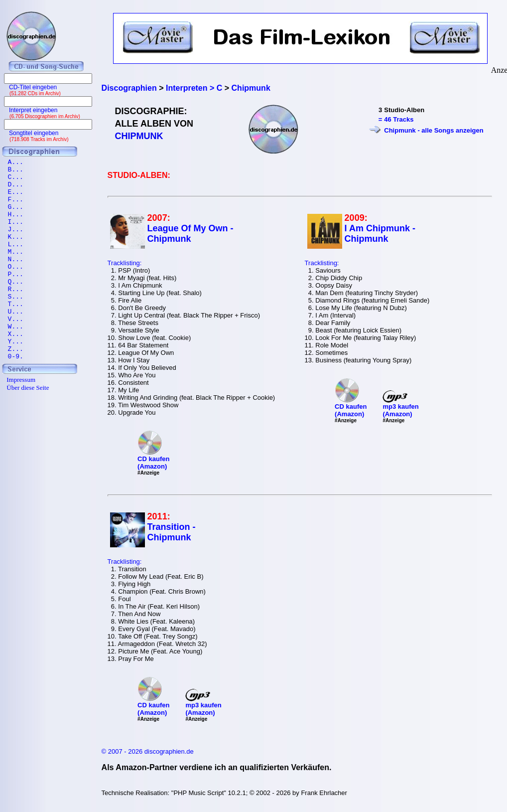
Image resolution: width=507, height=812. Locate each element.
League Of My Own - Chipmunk (190, 234)
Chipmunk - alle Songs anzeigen (434, 130)
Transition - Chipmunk (172, 532)
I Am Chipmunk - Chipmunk (380, 234)
